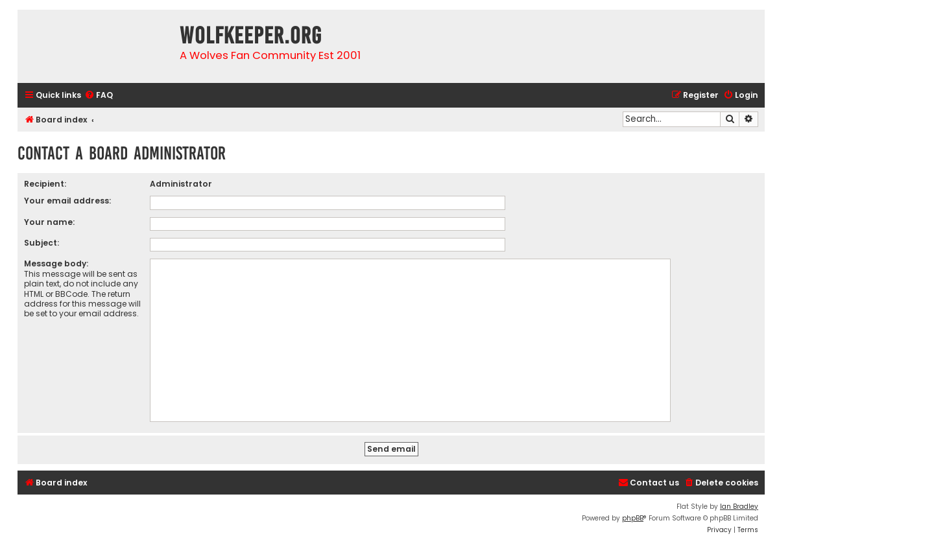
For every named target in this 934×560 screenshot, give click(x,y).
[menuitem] (99, 96)
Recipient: (45, 184)
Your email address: (67, 201)
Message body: (56, 263)
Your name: (49, 222)
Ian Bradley (739, 507)
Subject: (42, 243)
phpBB (633, 518)
